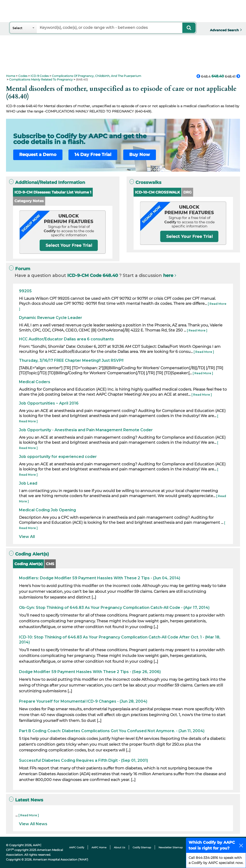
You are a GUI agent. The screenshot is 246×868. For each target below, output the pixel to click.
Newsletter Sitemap (171, 847)
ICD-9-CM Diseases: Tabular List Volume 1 (53, 192)
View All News (33, 824)
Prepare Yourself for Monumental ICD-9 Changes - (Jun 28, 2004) (83, 701)
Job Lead (28, 483)
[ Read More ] (197, 330)
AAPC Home (99, 847)
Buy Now (140, 155)
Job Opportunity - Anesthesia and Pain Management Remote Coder (86, 430)
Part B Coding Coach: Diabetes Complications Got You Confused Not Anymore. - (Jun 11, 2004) (112, 731)
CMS (50, 564)
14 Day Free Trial (93, 155)
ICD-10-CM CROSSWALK (157, 192)
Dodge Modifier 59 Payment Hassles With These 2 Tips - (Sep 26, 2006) (90, 672)
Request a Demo (38, 155)
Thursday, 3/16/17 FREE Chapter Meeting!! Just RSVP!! (71, 360)
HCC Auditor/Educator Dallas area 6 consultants (66, 339)
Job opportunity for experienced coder (58, 457)
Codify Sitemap (142, 847)
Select (17, 28)
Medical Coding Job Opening (47, 510)
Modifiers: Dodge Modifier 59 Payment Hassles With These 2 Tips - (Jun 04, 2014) (100, 578)
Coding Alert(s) (28, 564)
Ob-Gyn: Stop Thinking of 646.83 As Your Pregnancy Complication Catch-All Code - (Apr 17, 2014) (114, 608)
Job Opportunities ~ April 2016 (49, 403)
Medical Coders (35, 382)
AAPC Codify (77, 847)
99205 (25, 291)
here (168, 275)
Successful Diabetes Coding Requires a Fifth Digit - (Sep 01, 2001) (83, 760)
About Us (120, 847)
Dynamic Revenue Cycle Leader (51, 318)
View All (27, 537)
